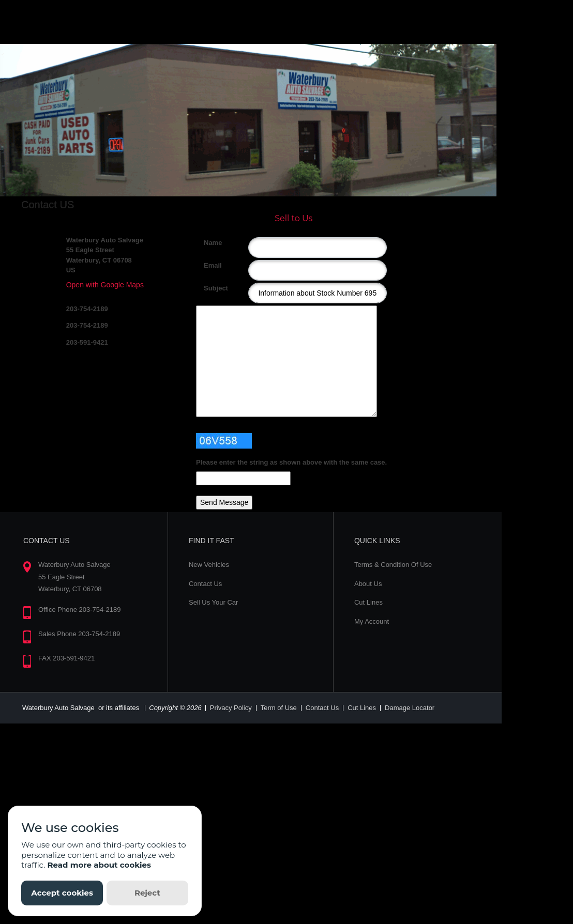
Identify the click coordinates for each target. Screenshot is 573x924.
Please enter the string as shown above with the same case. (291, 462)
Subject (208, 288)
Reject (147, 893)
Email (208, 265)
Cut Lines (368, 602)
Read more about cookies (99, 865)
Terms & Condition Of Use (393, 565)
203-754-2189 (87, 309)
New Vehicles (209, 565)
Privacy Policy (231, 708)
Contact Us (205, 584)
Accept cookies (62, 893)
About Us (368, 584)
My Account (372, 621)
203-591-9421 (87, 342)
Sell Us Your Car (213, 602)
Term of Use (279, 708)
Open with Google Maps (105, 285)
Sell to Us (293, 218)
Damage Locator (410, 708)
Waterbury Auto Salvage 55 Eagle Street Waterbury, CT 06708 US (105, 255)
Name (208, 243)
